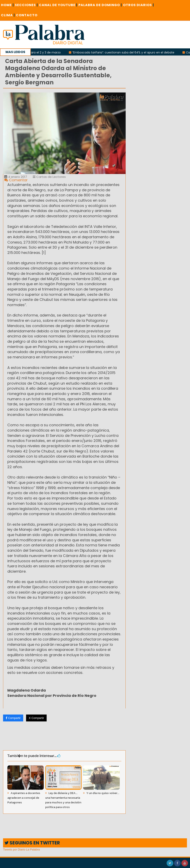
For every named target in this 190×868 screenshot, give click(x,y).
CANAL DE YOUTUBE (58, 5)
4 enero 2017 (16, 177)
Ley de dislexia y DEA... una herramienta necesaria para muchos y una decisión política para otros (63, 800)
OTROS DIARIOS (138, 5)
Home (7, 5)
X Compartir (36, 718)
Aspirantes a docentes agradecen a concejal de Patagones (24, 798)
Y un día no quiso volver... (102, 793)
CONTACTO (27, 15)
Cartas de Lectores (49, 177)
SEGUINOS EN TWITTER (32, 843)
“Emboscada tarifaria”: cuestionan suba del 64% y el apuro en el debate (125, 52)
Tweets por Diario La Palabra (21, 850)
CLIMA (8, 15)
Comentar (16, 180)
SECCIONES (26, 5)
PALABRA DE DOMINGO (100, 5)
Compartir (13, 718)
